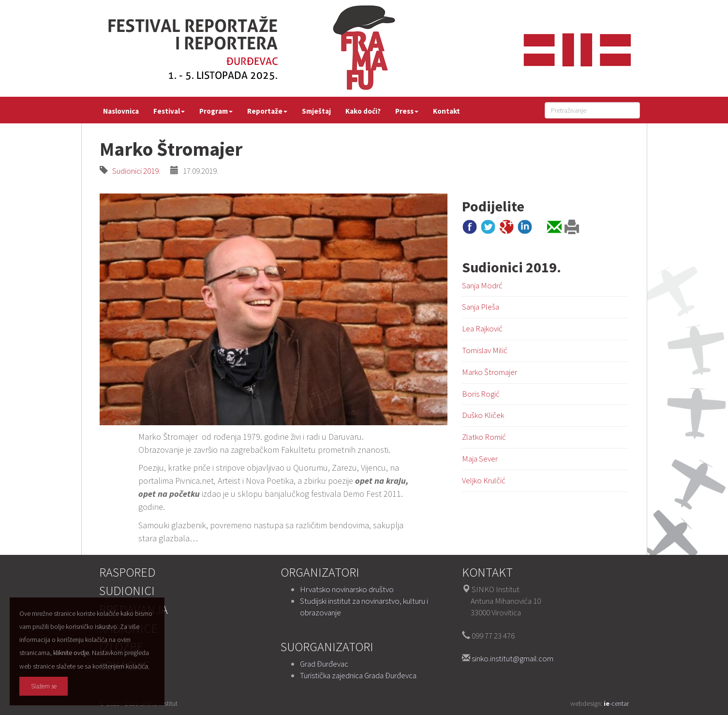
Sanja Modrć (482, 285)
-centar (616, 703)
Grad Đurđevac (324, 664)
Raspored (127, 572)
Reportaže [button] (267, 111)
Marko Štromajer (490, 372)
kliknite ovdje (71, 653)
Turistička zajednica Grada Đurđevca (358, 675)
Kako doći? (363, 111)
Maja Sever (480, 459)
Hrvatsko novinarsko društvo (347, 589)
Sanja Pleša (481, 307)
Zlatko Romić (484, 437)
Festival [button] (169, 111)
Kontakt (446, 111)
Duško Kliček (483, 415)
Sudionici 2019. (134, 171)
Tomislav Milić (485, 350)
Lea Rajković (482, 328)
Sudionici (127, 590)
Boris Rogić (481, 394)
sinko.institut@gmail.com (513, 658)
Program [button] (216, 111)
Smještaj (316, 111)
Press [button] (407, 111)
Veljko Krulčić (484, 480)
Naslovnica (121, 111)
